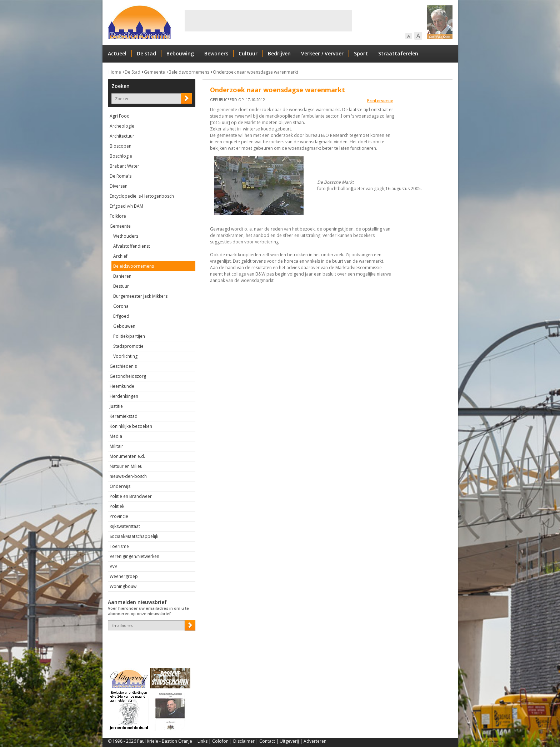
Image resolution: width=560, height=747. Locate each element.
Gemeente (154, 72)
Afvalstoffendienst (132, 246)
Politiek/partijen (129, 336)
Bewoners (216, 53)
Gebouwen (124, 326)
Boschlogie (121, 156)
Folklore (118, 216)
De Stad (132, 72)
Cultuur (248, 53)
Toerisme (119, 546)
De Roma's (121, 176)
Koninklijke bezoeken (131, 426)
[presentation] (150, 643)
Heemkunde (122, 386)
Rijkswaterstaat (125, 526)
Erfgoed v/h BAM (126, 206)
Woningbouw (123, 586)
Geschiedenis (123, 366)
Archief (120, 256)
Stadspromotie (128, 346)
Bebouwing (180, 53)
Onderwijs (120, 486)
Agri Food (120, 116)
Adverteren (315, 741)
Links (202, 741)
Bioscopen (121, 146)
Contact (267, 741)
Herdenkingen (124, 396)
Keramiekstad (124, 416)
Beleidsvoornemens (189, 72)
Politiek (117, 506)
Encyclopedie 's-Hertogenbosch (142, 196)
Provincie (119, 516)
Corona (121, 306)
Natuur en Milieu (126, 466)
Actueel (117, 53)
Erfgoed (121, 316)
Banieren (122, 276)
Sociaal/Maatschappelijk (134, 536)
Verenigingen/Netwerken (134, 556)
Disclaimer (244, 741)
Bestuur (121, 286)
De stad (146, 53)
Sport (361, 53)
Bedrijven (279, 53)
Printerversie (380, 101)
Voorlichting (125, 356)
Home (115, 72)
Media (116, 436)
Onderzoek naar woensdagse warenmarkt (256, 72)
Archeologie (122, 126)
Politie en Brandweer (131, 496)
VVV (113, 566)
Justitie (116, 406)
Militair (116, 446)
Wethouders (126, 236)
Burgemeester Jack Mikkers (140, 296)
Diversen (119, 186)
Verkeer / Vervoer (322, 53)
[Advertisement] (268, 21)
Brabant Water (124, 166)
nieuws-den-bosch (128, 476)
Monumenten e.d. (127, 456)
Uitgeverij (289, 741)
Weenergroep (124, 576)
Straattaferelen (398, 53)
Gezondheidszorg (128, 376)
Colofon (220, 741)
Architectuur (122, 136)
